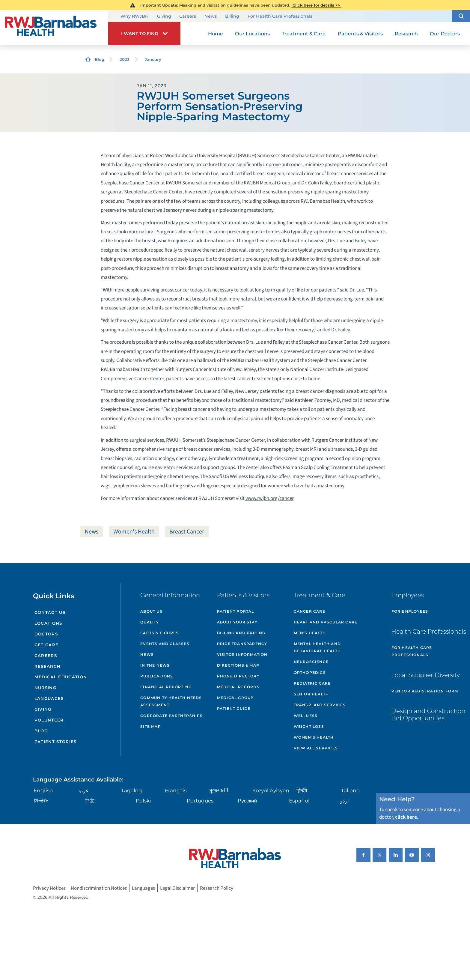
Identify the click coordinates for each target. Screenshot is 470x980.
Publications (157, 676)
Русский (247, 801)
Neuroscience (311, 662)
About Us (151, 611)
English (43, 790)
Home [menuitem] (216, 34)
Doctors (46, 634)
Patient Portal (236, 611)
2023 (125, 59)
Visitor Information (242, 654)
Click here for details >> (316, 5)
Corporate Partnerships (171, 716)
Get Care (47, 645)
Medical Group (235, 698)
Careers (188, 16)
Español (299, 801)
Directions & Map (238, 665)
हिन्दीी (302, 790)
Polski (143, 801)
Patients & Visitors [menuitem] (360, 34)
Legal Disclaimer (177, 888)
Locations (48, 623)
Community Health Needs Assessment (171, 701)
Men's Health (310, 633)
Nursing (45, 688)
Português (200, 801)
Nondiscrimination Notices (99, 888)
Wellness (306, 716)
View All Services (316, 748)
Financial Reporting (166, 687)
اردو (345, 801)
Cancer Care (309, 611)
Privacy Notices (49, 888)
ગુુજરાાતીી (219, 790)
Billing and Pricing (241, 633)
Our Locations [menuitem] (252, 34)
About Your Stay (237, 622)
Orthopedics (310, 672)
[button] (461, 16)
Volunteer (49, 720)
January (153, 59)
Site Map (151, 726)
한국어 (41, 801)
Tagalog (132, 790)
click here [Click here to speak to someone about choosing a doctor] (406, 817)
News (211, 16)
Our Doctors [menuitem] (445, 34)
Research (48, 666)
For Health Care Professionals (280, 16)
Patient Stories (56, 742)
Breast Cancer (187, 532)
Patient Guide (234, 708)
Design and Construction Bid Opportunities (428, 715)
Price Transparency (242, 644)
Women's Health (134, 532)
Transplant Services (320, 705)
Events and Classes (165, 644)
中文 (90, 801)
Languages (49, 698)
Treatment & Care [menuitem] (304, 34)
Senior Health (311, 694)
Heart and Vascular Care (326, 622)
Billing (232, 16)
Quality (150, 622)
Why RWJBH (135, 16)
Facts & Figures (159, 633)
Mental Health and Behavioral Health (317, 647)
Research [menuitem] (406, 34)
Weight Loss (309, 726)
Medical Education (61, 677)
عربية (83, 790)
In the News (155, 665)
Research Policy (217, 888)
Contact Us (50, 612)
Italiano (350, 790)
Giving (164, 16)
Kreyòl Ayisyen (271, 790)
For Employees (410, 611)
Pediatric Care (312, 683)
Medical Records (238, 687)
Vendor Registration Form (425, 691)
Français (176, 790)
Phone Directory (238, 676)
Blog (100, 59)
